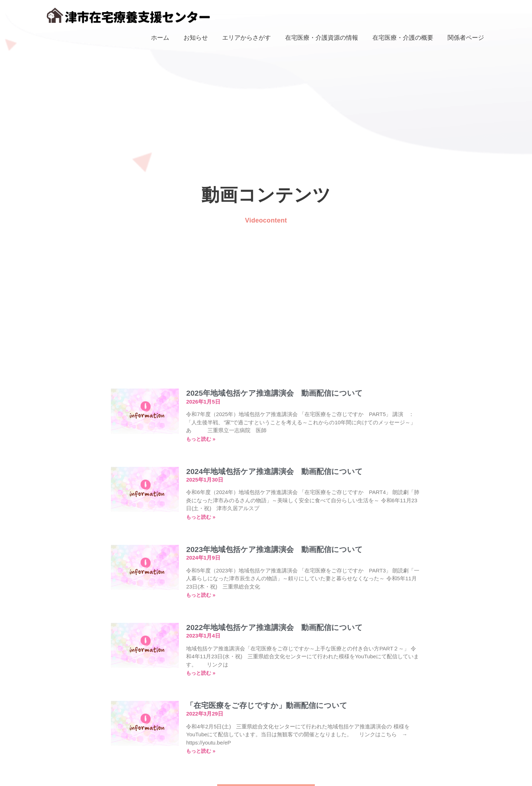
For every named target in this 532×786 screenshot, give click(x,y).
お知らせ (196, 38)
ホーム (160, 38)
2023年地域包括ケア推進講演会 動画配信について (274, 549)
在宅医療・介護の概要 (403, 38)
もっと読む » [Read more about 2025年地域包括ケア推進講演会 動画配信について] (201, 439)
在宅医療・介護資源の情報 (322, 38)
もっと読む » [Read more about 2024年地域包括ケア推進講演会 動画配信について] (201, 517)
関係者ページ (466, 38)
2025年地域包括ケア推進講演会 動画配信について (274, 393)
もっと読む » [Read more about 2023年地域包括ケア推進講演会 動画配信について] (201, 595)
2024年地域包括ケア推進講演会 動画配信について (274, 471)
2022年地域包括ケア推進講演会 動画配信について (274, 627)
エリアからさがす (247, 38)
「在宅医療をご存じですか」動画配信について (267, 705)
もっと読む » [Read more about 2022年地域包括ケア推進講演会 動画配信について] (201, 673)
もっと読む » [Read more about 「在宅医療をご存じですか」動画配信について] (201, 751)
